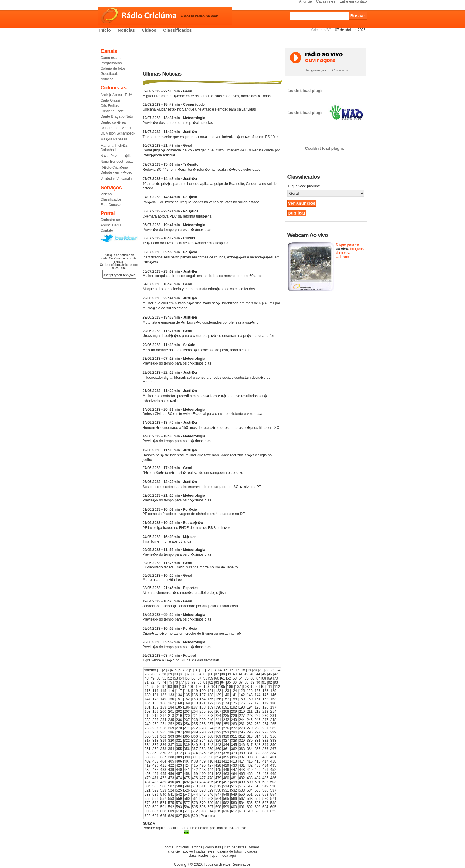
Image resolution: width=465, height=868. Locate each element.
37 (217, 674)
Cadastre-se (110, 220)
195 (257, 707)
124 (234, 691)
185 (179, 707)
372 (179, 753)
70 (276, 678)
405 (171, 761)
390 (187, 757)
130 (148, 695)
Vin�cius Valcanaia (116, 179)
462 (218, 774)
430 (234, 765)
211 (250, 712)
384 (273, 753)
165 (155, 703)
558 (171, 799)
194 (250, 707)
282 (273, 728)
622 (273, 811)
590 (155, 807)
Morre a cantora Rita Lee (167, 578)
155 (211, 699)
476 (195, 778)
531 (226, 790)
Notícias (126, 30)
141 (234, 695)
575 (171, 803)
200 (163, 712)
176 (242, 703)
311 (234, 736)
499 (242, 782)
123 (226, 691)
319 (163, 741)
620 (257, 811)
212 (257, 712)
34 (199, 674)
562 (203, 799)
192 (234, 707)
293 (226, 732)
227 (242, 716)
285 (163, 732)
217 (163, 716)
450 (257, 770)
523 (163, 790)
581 (218, 803)
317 (148, 741)
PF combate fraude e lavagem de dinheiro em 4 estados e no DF (194, 512)
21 (261, 670)
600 (234, 807)
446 (226, 770)
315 (265, 736)
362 (234, 749)
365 (257, 749)
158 (234, 699)
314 (257, 736)
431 (242, 765)
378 (226, 753)
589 (148, 807)
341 (203, 745)
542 (179, 795)
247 (265, 720)
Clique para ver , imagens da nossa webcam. (350, 251)
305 (187, 736)
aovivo (188, 851)
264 (265, 724)
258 (218, 724)
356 (187, 749)
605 (273, 807)
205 (203, 712)
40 (235, 674)
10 (196, 670)
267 (155, 728)
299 (273, 732)
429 (226, 765)
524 (171, 790)
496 (218, 782)
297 (257, 732)
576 (179, 803)
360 (218, 749)
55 (188, 678)
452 (273, 770)
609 (171, 811)
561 (195, 799)
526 (187, 790)
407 (187, 761)
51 (164, 678)
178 (257, 703)
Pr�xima (208, 816)
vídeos (254, 847)
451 (265, 770)
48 (147, 678)
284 (155, 732)
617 (234, 811)
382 (257, 753)
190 (218, 707)
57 (199, 678)
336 (163, 745)
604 (265, 807)
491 (179, 782)
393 (211, 757)
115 (163, 691)
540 (163, 795)
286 (171, 732)
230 (265, 716)
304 (179, 736)
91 (264, 682)
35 (205, 674)
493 (195, 782)
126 (250, 691)
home (169, 847)
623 (148, 816)
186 (187, 707)
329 (242, 741)
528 (203, 790)
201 (171, 712)
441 (187, 770)
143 (250, 695)
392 (203, 757)
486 (273, 778)
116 (171, 691)
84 (223, 682)
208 (226, 712)
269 (171, 728)
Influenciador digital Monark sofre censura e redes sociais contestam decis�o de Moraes (207, 377)
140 (226, 695)
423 (179, 765)
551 (250, 795)
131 (155, 695)
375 (203, 753)
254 (187, 724)
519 (265, 786)
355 (179, 749)
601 (242, 807)
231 (273, 716)
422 (171, 765)
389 (179, 757)
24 (278, 670)
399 (257, 757)
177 (250, 703)
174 (226, 703)
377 (218, 753)
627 (179, 816)
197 (273, 707)
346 (242, 745)
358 (203, 749)
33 (194, 674)
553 (265, 795)
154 (203, 699)
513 (218, 786)
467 (257, 774)
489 (163, 782)
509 (187, 786)
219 (179, 716)
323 (195, 741)
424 (187, 765)
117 (179, 691)
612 (195, 811)
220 (187, 716)
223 (211, 716)
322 (187, 741)
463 (226, 774)
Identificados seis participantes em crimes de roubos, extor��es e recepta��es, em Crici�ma (211, 257)
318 (155, 741)
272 (195, 728)
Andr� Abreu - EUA (116, 95)
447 (234, 770)
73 (158, 682)
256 (203, 724)
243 (234, 720)
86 (235, 682)
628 (187, 816)
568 (250, 799)
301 (155, 736)
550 (242, 795)
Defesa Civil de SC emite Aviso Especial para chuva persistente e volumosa (202, 412)
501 (257, 782)
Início (105, 30)
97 (164, 687)
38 (223, 674)
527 (195, 790)
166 (163, 703)
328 (234, 741)
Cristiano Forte (112, 111)
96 (158, 687)
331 (257, 741)
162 (265, 699)
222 (203, 716)
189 (211, 707)
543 (187, 795)
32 (188, 674)
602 (250, 807)
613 (203, 811)
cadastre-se (205, 851)
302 (163, 736)
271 (187, 728)
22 (266, 670)
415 (250, 761)
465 (242, 774)
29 (170, 674)
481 (234, 778)
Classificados (177, 30)
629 (195, 816)
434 (265, 765)
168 (179, 703)
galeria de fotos (230, 851)
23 (272, 670)
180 (273, 703)
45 (264, 674)
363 (242, 749)
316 (273, 736)
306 (195, 736)
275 (218, 728)
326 (218, 741)
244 (242, 720)
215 (148, 716)
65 (246, 678)
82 (211, 682)
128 (265, 691)
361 (226, 749)
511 (203, 786)
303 (171, 736)
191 (226, 707)
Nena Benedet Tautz (117, 162)
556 (155, 799)
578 (195, 803)
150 (171, 699)
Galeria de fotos (113, 68)
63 (235, 678)
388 (171, 757)
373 (187, 753)
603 (257, 807)
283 (148, 732)
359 (211, 749)
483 (250, 778)
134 (179, 695)
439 (171, 770)
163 (273, 699)
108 (246, 687)
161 (257, 699)
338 (179, 745)
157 (226, 699)
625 (163, 816)
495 (211, 782)
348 (257, 745)
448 (242, 770)
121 (211, 691)
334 (148, 745)
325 (211, 741)
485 (265, 778)
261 (242, 724)
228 (250, 716)
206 (211, 712)
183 (163, 707)
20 (255, 670)
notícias (183, 847)
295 (242, 732)
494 (203, 782)
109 (254, 687)
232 (148, 720)
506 (163, 786)
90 (258, 682)
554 (273, 795)
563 (211, 799)
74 (164, 682)
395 (226, 757)
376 (211, 753)
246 (257, 720)
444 (211, 770)
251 (163, 724)
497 (226, 782)
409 (203, 761)
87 (241, 682)
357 (195, 749)
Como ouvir (341, 70)
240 (211, 720)
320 (171, 741)
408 (195, 761)
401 (273, 757)
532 (234, 790)
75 (170, 682)
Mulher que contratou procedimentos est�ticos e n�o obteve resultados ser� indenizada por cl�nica (205, 396)
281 (265, 728)
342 (211, 745)
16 (231, 670)
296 (250, 732)
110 (261, 687)
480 (226, 778)
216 (155, 716)
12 (208, 670)
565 (226, 799)
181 (148, 707)
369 (155, 753)
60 (217, 678)
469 (273, 774)
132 (163, 695)
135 (187, 695)
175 (234, 703)
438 (163, 770)
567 (242, 799)
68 (264, 678)
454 (155, 774)
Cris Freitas (110, 106)
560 (187, 799)
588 (273, 803)
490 (171, 782)
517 (250, 786)
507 (171, 786)
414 (242, 761)
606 (148, 811)
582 (226, 803)
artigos (197, 847)
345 (234, 745)
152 (187, 699)
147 (148, 699)
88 (246, 682)
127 (257, 691)
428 (218, 765)
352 (155, 749)
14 (220, 670)
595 (195, 807)
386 (155, 757)
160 (250, 699)
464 (234, 774)
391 (195, 757)
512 (211, 786)
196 (265, 707)
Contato (107, 231)
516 (242, 786)
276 (226, 728)
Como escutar (112, 58)
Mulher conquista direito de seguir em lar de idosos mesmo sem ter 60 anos (203, 274)
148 (155, 699)
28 (164, 674)
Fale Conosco (112, 205)
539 (155, 795)
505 (155, 786)
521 (148, 790)
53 (176, 678)
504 (148, 786)
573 (155, 803)
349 (265, 745)
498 (234, 782)
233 (155, 720)
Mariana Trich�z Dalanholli (114, 148)
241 (218, 720)
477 (203, 778)
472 (163, 778)
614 (211, 811)
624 (155, 816)
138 (211, 695)
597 (211, 807)
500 (250, 782)
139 (218, 695)
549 (234, 795)
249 (148, 724)
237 (187, 720)
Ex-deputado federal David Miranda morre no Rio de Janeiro (190, 565)
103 (206, 687)
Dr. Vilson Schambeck (118, 133)
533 (242, 790)
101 (191, 687)
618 (242, 811)
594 (187, 807)
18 (243, 670)
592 (171, 807)
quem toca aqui (224, 856)
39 (229, 674)
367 (273, 749)
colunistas (213, 847)
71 (147, 682)
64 (241, 678)
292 (218, 732)
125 (242, 691)
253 (179, 724)
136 (195, 695)
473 (171, 778)
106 (230, 687)
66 (252, 678)
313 (250, 736)
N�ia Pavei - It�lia (116, 156)
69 (270, 678)
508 (179, 786)
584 (242, 803)
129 (273, 691)
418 (273, 761)
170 (195, 703)
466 (250, 774)
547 (218, 795)
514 (226, 786)
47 (276, 674)
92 (270, 682)
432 (250, 765)
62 (229, 678)
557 (163, 799)
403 (155, 761)
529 (211, 790)
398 (250, 757)
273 (203, 728)
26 (152, 674)
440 (179, 770)
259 (226, 724)
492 (187, 782)
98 (170, 687)
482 (242, 778)
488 (155, 782)
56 (194, 678)
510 (195, 786)
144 (257, 695)
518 (257, 786)
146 (273, 695)
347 (250, 745)
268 (163, 728)
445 (218, 770)
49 (152, 678)
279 (250, 728)
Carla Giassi (110, 100)
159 (242, 699)
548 (226, 795)
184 (171, 707)
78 (188, 682)
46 (270, 674)
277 (234, 728)
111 (269, 687)
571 (273, 799)
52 (170, 678)
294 (234, 732)
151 (179, 699)
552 (257, 795)
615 (218, 811)
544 (195, 795)
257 (211, 724)
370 (163, 753)
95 (152, 687)
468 (265, 774)
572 (148, 803)
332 (265, 741)
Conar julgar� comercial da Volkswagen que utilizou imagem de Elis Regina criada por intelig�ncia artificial (211, 150)
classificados (199, 856)
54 (182, 678)
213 (265, 712)
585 (250, 803)
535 (257, 790)
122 (218, 691)
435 (273, 765)
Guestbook (109, 74)
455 (163, 774)
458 (187, 774)
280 (257, 728)
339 (187, 745)
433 (257, 765)
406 (179, 761)
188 (203, 707)
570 (265, 799)
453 (148, 774)
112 (277, 687)
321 (179, 741)
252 (171, 724)
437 (155, 770)
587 (265, 803)
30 (176, 674)
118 (187, 691)
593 (179, 807)
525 (179, 790)
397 (242, 757)
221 (195, 716)
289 (195, 732)
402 (148, 761)
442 (195, 770)
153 (195, 699)
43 (252, 674)
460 (203, 774)
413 (234, 761)
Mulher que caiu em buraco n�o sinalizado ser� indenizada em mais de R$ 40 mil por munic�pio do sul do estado (211, 303)
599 (226, 807)
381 (250, 753)
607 (155, 811)
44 (258, 674)
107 (238, 687)
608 (163, 811)
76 (176, 682)
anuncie (173, 851)
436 (148, 770)
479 (218, 778)
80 (199, 682)
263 (257, 724)
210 (242, 712)
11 (202, 670)
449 (250, 770)
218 (171, 716)
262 (250, 724)
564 (218, 799)
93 (276, 682)
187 (195, 707)
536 (265, 790)
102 (198, 687)
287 (179, 732)
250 (155, 724)
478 (211, 778)
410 (211, 761)
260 (234, 724)
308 (211, 736)
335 (155, 745)
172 (211, 703)
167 (171, 703)
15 (226, 670)
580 (211, 803)
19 (249, 670)
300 (148, 736)
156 (218, 699)
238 (195, 720)
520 (273, 786)
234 (163, 720)
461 (211, 774)
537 (273, 790)
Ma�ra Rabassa (114, 139)
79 (194, 682)
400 (265, 757)
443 (203, 770)
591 (163, 807)
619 (250, 811)
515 (234, 786)
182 (155, 707)
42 (246, 674)
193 (242, 707)
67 (258, 678)
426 (203, 765)
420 (155, 765)
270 (179, 728)
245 (250, 720)
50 (158, 678)
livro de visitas (235, 847)
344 (226, 745)
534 (250, 790)
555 (148, 799)
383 (265, 753)
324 (203, 741)
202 (179, 712)
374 (195, 753)
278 (242, 728)
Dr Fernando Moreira (117, 128)
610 (179, 811)
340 (195, 745)
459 (195, 774)
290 (203, 732)
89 (252, 682)
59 (211, 678)
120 (203, 691)
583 (234, 803)
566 (234, 799)
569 (257, 799)
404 (163, 761)
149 (163, 699)
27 (158, 674)
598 (218, 807)
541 (171, 795)
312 (242, 736)
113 (148, 691)
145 (265, 695)
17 (237, 670)
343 (218, 745)
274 (211, 728)
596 (203, 807)
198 (148, 712)
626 (171, 816)
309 (218, 736)
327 (226, 741)
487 (148, 782)
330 (250, 741)
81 (205, 682)
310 (226, 736)
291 (211, 732)
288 (187, 732)
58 (205, 678)
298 (265, 732)
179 (265, 703)
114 (155, 691)
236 (179, 720)
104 (214, 687)
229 (257, 716)
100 (183, 687)
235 (171, 720)
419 (148, 765)
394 (218, 757)
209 (234, 712)
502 (265, 782)
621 (265, 811)
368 (148, 753)
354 (171, 749)
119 (195, 691)
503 (273, 782)
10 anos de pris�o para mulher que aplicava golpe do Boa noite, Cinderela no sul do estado (210, 183)
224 (218, 716)
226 (234, 716)
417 (265, 761)
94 (147, 687)
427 (211, 765)
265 (273, 724)
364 (250, 749)
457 (179, 774)
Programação (111, 63)
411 (218, 761)
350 (273, 745)
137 (203, 695)
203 (187, 712)
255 (195, 724)
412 (226, 761)
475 (187, 778)
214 (273, 712)
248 (273, 720)
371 (171, 753)
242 (226, 720)
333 (273, 741)
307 (203, 736)
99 (176, 687)
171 (203, 703)
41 (241, 674)
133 (171, 695)
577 (187, 803)
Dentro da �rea (113, 122)
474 (179, 778)
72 (152, 682)
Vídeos (149, 30)
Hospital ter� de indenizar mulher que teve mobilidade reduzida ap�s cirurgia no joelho (207, 455)
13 (214, 670)
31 (182, 674)
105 (222, 687)
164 (148, 703)
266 (148, 728)
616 (226, 811)
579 (203, 803)
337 (171, 745)
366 (265, 749)
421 (163, 765)
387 (163, 757)
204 (195, 712)
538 (148, 795)
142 (242, 695)
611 (187, 811)
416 (257, 761)
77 (182, 682)
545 (203, 795)
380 (242, 753)
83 (217, 682)
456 (171, 774)
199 (155, 712)
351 (148, 749)
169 (187, 703)
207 (218, 712)
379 (234, 753)
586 (257, 803)
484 (257, 778)
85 (229, 682)
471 (155, 778)
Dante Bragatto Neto (117, 116)
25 (147, 674)
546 (211, 795)
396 (234, 757)
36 (211, 674)
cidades (251, 851)
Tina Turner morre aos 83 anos (170, 539)
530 (218, 790)
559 (179, 799)
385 (148, 757)
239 (203, 720)
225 (226, 716)
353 (163, 749)
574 (163, 803)
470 (148, 778)
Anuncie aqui (111, 225)
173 (218, 703)
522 (155, 790)
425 (195, 765)
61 (223, 678)
